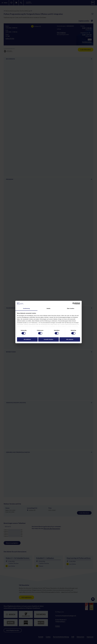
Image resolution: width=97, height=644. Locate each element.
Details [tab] (48, 308)
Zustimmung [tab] (26, 308)
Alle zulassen (70, 339)
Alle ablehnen (27, 339)
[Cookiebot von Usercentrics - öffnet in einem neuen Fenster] (74, 304)
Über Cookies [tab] (71, 308)
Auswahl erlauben (48, 339)
